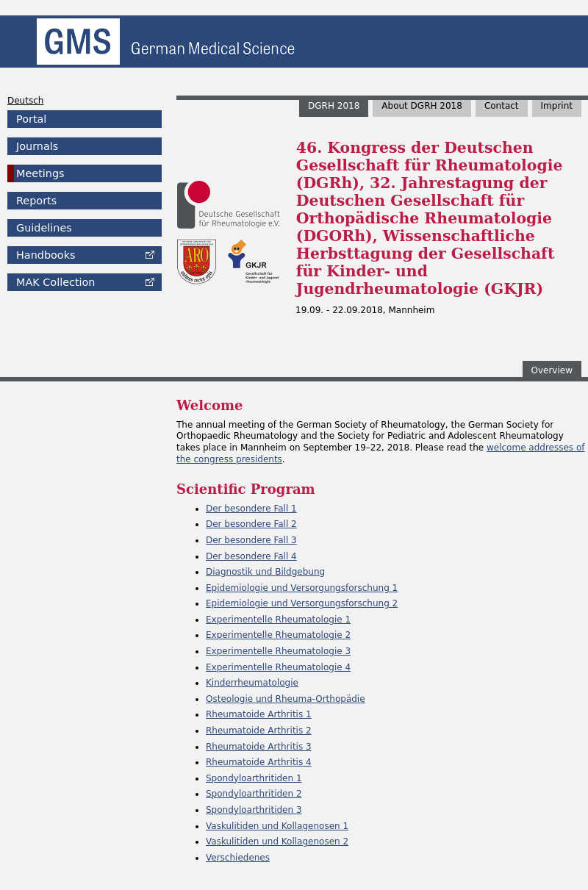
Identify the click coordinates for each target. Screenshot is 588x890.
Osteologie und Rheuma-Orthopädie (286, 699)
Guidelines (44, 228)
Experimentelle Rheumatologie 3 (278, 651)
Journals (37, 146)
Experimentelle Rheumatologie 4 (278, 667)
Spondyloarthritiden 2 (254, 794)
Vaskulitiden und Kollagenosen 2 (277, 841)
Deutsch (25, 101)
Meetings (40, 173)
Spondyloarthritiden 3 (254, 810)
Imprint (557, 106)
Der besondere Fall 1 (251, 509)
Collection (55, 282)
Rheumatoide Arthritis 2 (259, 731)
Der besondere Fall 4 (251, 556)
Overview (552, 370)
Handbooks (46, 255)
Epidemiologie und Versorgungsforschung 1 (302, 588)
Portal (31, 119)
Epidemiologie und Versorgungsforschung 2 (302, 603)
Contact (502, 106)
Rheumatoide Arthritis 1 (259, 714)
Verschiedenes (238, 858)
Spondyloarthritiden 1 (254, 778)
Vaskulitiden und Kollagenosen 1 (277, 826)
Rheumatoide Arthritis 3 (259, 747)
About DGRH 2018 (422, 106)
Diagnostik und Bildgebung (265, 572)
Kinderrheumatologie (252, 683)
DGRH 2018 (334, 106)
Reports (36, 201)
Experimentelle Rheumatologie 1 (278, 620)
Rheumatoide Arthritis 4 (259, 762)
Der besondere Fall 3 (251, 540)
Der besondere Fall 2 (251, 524)
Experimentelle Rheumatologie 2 (278, 635)
